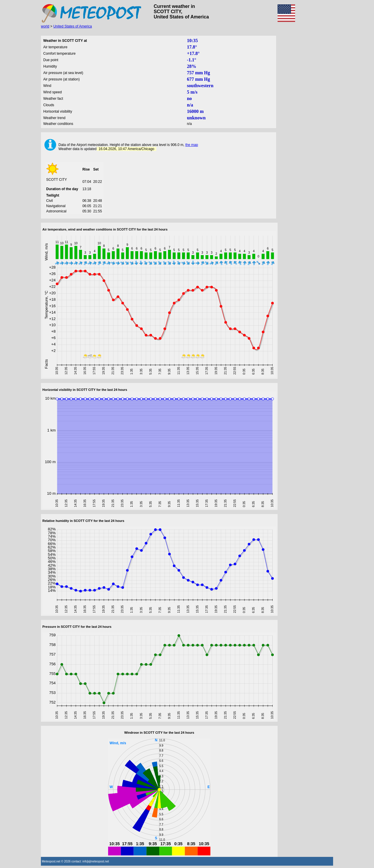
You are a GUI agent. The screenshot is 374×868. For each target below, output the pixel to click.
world (45, 26)
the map (192, 145)
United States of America (72, 26)
